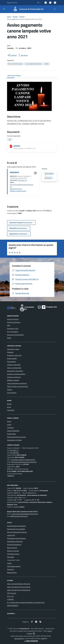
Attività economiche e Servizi (16, 437)
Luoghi (9, 424)
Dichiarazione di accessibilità (16, 529)
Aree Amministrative (14, 322)
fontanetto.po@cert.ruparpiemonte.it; (23, 460)
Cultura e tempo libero (14, 368)
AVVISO (17, 146)
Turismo (9, 390)
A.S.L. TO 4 (11, 596)
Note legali (11, 557)
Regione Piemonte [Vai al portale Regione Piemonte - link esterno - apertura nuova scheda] (12, 3)
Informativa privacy (13, 554)
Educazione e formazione (15, 371)
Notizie (22, 17)
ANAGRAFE (15, 172)
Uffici (9, 325)
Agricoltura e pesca (13, 349)
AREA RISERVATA (31, 641)
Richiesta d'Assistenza (14, 545)
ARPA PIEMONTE (13, 606)
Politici (9, 338)
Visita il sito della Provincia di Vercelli (19, 587)
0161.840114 (22, 180)
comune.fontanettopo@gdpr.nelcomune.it (25, 514)
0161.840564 (14, 453)
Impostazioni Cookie (13, 560)
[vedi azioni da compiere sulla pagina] (23, 55)
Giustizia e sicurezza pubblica (16, 374)
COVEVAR (10, 599)
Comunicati (11, 410)
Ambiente (10, 352)
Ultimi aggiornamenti (14, 566)
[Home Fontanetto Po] (27, 9)
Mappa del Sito (12, 573)
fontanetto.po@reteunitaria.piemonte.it (22, 186)
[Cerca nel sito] (55, 9)
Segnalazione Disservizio (15, 541)
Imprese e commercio (14, 377)
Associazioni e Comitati (14, 440)
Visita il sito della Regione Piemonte (19, 584)
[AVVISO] (11, 146)
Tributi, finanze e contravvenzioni (18, 386)
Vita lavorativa (12, 393)
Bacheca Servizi (12, 548)
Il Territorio (10, 428)
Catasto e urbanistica (14, 365)
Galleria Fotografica (13, 431)
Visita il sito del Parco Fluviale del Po (19, 590)
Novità (15, 17)
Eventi (9, 421)
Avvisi (9, 407)
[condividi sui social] (12, 55)
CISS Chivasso (12, 593)
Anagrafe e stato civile (14, 355)
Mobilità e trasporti (13, 380)
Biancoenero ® (19, 638)
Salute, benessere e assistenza (17, 383)
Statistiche (11, 569)
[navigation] (4, 9)
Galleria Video (11, 434)
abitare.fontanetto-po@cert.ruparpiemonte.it (18, 190)
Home (9, 17)
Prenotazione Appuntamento (16, 538)
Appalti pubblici (12, 358)
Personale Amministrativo (15, 335)
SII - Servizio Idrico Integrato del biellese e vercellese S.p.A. (26, 602)
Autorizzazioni (12, 362)
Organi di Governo (13, 319)
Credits (9, 563)
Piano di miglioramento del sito (17, 532)
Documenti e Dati (13, 329)
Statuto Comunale (13, 551)
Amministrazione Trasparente (16, 526)
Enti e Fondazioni (13, 332)
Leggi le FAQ (11, 535)
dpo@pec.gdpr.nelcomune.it (19, 516)
